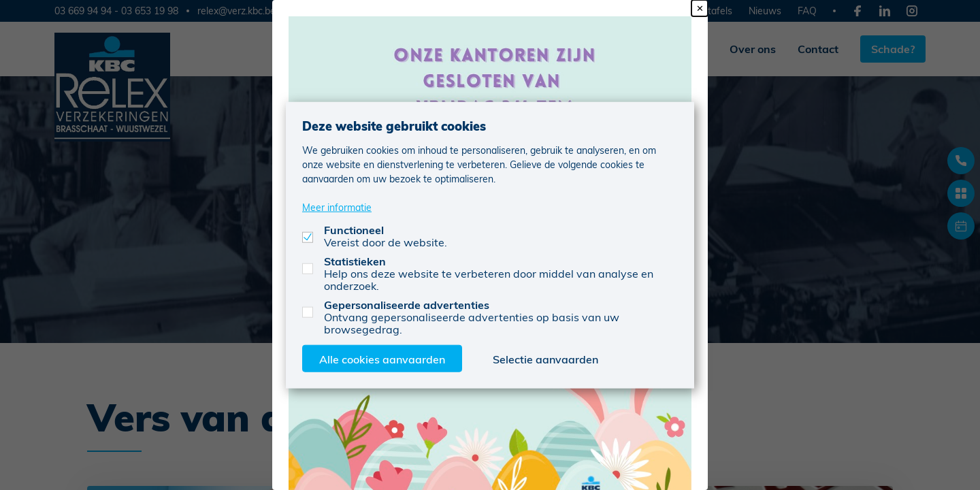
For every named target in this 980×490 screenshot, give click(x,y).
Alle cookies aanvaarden (382, 358)
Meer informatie (337, 207)
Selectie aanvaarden (545, 358)
